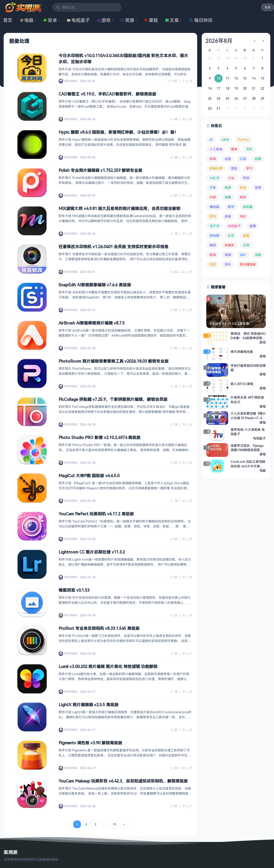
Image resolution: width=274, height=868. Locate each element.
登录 (268, 7)
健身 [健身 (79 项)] (234, 149)
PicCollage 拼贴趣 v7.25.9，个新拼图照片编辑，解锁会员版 (113, 399)
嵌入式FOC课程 (242, 384)
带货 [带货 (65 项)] (246, 178)
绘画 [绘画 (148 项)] (246, 236)
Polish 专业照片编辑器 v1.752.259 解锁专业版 (100, 170)
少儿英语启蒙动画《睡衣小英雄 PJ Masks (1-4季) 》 (248, 416)
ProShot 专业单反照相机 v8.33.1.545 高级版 (99, 628)
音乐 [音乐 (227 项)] (228, 264)
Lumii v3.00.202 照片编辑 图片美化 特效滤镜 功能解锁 (108, 666)
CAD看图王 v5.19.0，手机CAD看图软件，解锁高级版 (107, 94)
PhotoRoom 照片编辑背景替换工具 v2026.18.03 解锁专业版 (114, 361)
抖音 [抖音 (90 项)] (213, 197)
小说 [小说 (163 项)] (231, 178)
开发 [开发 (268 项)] (213, 188)
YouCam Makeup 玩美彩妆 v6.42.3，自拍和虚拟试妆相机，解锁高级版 (123, 781)
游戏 (104, 20)
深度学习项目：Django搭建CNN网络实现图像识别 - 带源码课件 (247, 448)
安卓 (50, 20)
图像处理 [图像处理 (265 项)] (216, 168)
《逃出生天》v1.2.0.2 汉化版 (229, 324)
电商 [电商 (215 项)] (243, 216)
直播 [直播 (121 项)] (253, 226)
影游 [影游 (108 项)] (228, 188)
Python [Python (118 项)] (243, 140)
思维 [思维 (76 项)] (258, 188)
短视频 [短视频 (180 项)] (214, 236)
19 (114, 824)
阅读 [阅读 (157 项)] (213, 264)
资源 (127, 20)
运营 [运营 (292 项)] (258, 255)
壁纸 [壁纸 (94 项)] (234, 168)
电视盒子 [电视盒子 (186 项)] (234, 226)
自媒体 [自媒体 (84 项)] (229, 245)
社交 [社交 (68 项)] (231, 236)
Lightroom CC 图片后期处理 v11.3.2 (92, 552)
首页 (8, 20)
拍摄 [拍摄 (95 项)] (228, 197)
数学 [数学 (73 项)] (231, 207)
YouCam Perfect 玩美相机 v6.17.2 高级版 (96, 514)
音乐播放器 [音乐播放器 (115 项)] (248, 264)
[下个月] (263, 41)
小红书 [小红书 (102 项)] (214, 178)
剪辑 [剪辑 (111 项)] (213, 159)
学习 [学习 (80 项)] (249, 168)
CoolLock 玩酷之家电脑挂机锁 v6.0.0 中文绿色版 (248, 464)
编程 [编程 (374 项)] (213, 245)
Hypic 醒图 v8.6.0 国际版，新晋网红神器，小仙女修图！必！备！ (118, 132)
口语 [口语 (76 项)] (243, 159)
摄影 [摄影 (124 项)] (243, 197)
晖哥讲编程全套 (242, 352)
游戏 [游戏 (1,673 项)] (213, 216)
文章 (172, 20)
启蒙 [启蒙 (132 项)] (258, 159)
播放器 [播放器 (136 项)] (214, 207)
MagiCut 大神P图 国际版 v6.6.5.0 (89, 476)
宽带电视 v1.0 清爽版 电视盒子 (248, 432)
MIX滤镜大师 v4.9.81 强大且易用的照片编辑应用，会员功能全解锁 (119, 208)
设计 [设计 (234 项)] (243, 255)
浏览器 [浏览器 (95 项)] (248, 207)
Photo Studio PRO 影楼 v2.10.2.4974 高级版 (99, 437)
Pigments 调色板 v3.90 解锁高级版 (90, 743)
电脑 (27, 20)
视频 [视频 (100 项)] (228, 255)
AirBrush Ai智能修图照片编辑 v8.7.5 (92, 323)
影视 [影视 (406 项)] (243, 188)
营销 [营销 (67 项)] (213, 255)
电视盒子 (78, 20)
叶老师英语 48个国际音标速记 (247, 400)
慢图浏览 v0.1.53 (74, 590)
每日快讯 (201, 20)
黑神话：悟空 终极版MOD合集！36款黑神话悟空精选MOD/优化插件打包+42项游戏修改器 (248, 336)
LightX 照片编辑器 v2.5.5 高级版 (89, 705)
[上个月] (255, 41)
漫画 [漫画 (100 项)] (228, 216)
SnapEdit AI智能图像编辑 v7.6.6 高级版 (95, 285)
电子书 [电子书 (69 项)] (214, 226)
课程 (151, 20)
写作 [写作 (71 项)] (249, 149)
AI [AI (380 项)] (211, 140)
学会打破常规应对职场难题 (248, 368)
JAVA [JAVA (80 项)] (225, 140)
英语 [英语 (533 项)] (246, 245)
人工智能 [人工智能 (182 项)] (216, 149)
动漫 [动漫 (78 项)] (228, 159)
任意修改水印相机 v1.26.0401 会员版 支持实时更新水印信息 (113, 247)
